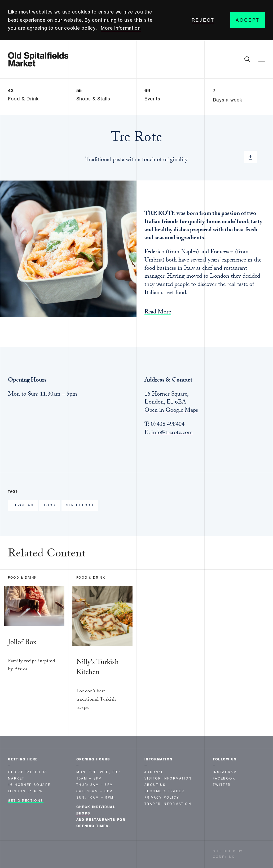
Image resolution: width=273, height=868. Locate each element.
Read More (158, 313)
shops (83, 813)
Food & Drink (22, 578)
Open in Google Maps (171, 411)
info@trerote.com (172, 433)
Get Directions (26, 801)
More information (121, 28)
